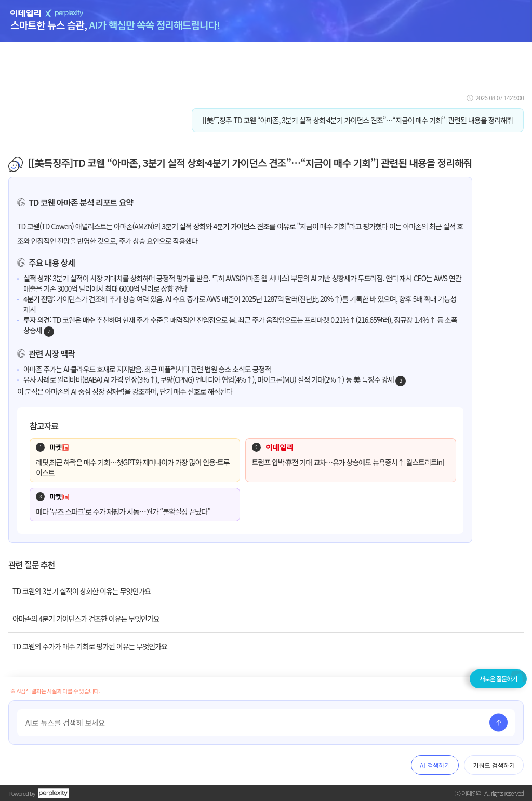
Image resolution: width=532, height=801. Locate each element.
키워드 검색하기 (494, 765)
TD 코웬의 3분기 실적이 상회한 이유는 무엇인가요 (82, 591)
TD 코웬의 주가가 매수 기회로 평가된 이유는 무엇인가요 (90, 646)
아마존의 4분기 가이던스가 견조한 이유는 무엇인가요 (86, 619)
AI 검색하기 (435, 765)
